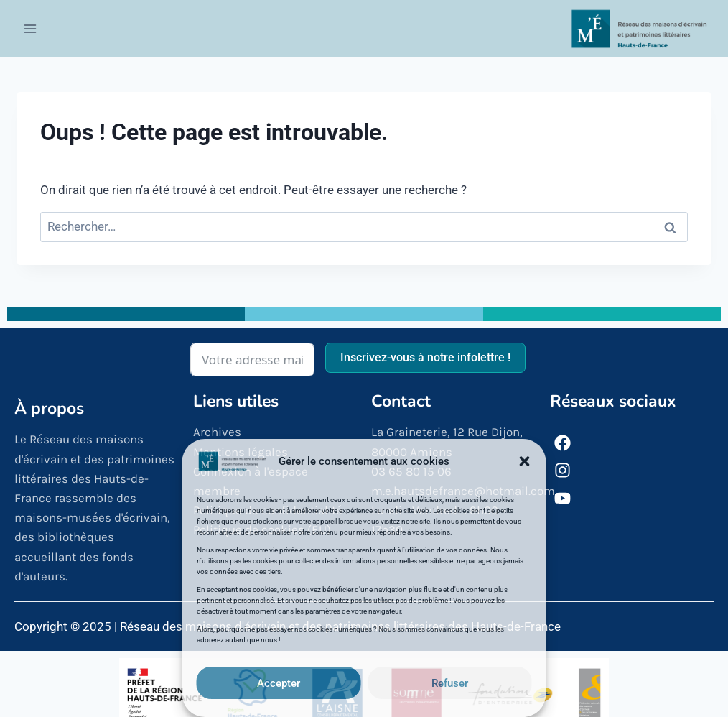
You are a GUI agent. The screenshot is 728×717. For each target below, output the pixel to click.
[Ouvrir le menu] (31, 28)
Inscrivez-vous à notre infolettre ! (425, 357)
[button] (525, 461)
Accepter (279, 683)
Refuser (450, 683)
